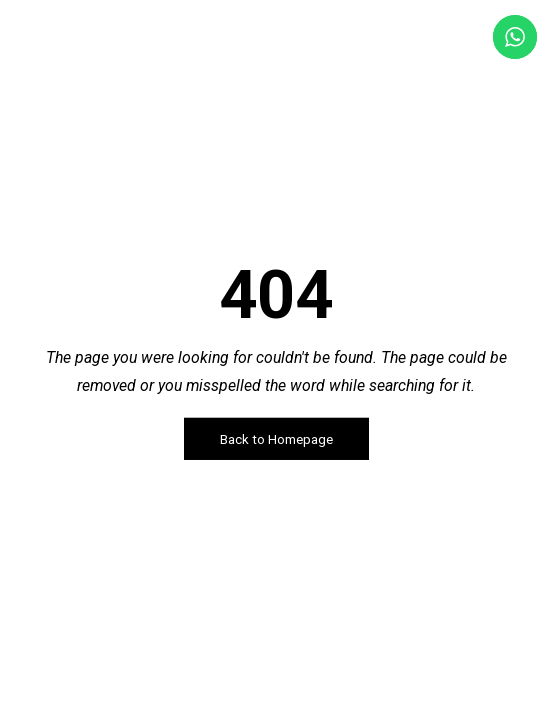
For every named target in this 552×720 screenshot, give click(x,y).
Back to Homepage (276, 439)
